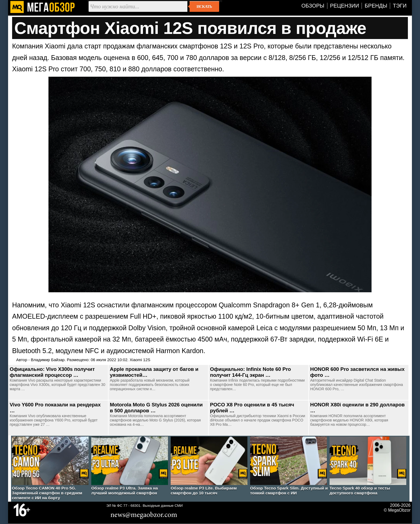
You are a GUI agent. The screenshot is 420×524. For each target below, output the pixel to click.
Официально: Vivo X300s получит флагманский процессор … (52, 372)
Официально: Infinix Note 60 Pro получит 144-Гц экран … (251, 372)
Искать (204, 6)
